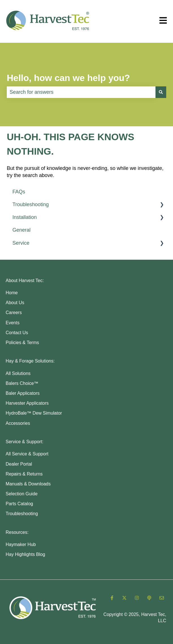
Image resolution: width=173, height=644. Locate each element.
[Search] (161, 92)
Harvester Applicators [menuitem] (27, 403)
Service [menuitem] (21, 243)
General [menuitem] (21, 230)
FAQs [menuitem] (19, 192)
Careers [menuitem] (14, 313)
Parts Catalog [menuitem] (19, 504)
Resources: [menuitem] (17, 532)
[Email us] (162, 598)
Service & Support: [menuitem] (24, 442)
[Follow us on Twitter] (124, 598)
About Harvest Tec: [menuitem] (25, 281)
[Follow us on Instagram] (137, 598)
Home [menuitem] (12, 293)
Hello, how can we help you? (68, 78)
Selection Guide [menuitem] (22, 494)
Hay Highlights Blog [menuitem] (25, 554)
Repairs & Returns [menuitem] (24, 474)
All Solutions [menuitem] (18, 373)
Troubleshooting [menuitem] (31, 204)
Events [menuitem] (13, 323)
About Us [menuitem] (15, 303)
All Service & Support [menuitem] (27, 454)
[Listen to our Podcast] (149, 598)
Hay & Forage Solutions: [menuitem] (30, 361)
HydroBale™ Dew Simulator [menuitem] (34, 413)
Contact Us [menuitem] (17, 333)
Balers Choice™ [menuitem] (22, 383)
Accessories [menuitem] (18, 423)
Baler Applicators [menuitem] (23, 393)
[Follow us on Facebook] (112, 598)
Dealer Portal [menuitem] (19, 464)
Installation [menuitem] (25, 217)
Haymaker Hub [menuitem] (21, 544)
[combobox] (81, 92)
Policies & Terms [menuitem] (22, 343)
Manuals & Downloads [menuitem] (28, 484)
